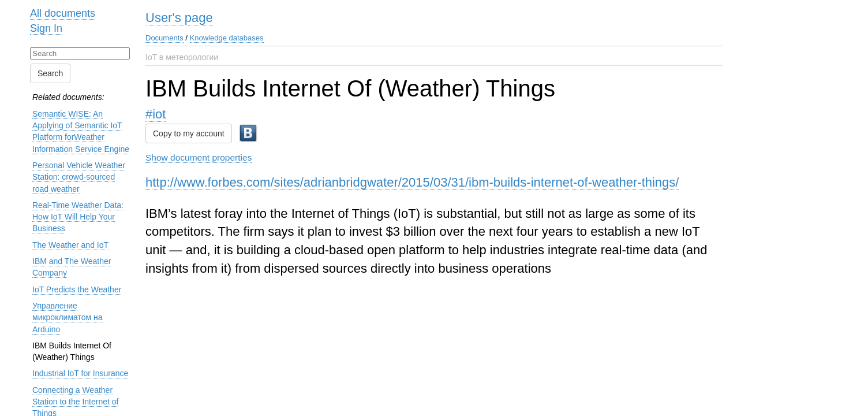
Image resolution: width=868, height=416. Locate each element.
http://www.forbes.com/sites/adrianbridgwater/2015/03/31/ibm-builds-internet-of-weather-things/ (412, 182)
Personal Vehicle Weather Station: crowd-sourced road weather (79, 177)
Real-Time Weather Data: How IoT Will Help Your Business (78, 217)
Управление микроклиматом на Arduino (68, 317)
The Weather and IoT (70, 245)
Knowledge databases (227, 38)
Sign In (46, 28)
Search (50, 73)
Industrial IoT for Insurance (80, 373)
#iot (156, 114)
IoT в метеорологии (182, 57)
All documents (63, 13)
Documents (164, 38)
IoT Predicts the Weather (77, 289)
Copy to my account (189, 133)
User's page (179, 18)
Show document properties (199, 157)
